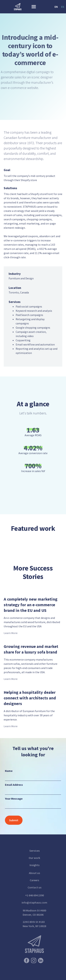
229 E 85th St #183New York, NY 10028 (34, 924)
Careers (34, 880)
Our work (34, 858)
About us (34, 873)
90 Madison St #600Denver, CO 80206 (34, 912)
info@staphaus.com (34, 902)
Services (34, 851)
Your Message (14, 799)
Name (9, 771)
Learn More (11, 633)
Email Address (14, 785)
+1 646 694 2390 (34, 895)
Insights (34, 865)
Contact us (34, 887)
